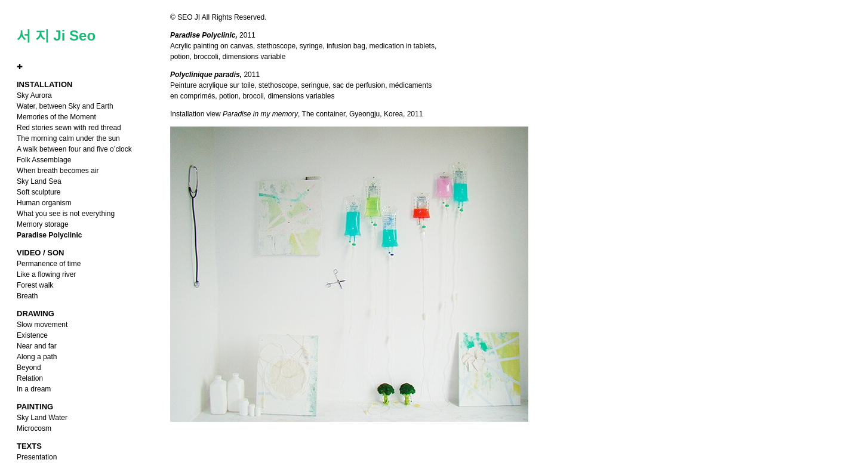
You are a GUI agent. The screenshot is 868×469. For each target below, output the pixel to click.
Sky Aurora (34, 95)
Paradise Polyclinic (49, 235)
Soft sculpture (39, 192)
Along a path (37, 357)
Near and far (37, 346)
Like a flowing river (46, 274)
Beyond (29, 368)
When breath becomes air (58, 171)
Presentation (37, 457)
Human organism (44, 203)
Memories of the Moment (56, 117)
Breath (27, 296)
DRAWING (36, 314)
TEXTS (29, 446)
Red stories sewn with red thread (69, 128)
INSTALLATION (44, 84)
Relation (30, 378)
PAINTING (35, 407)
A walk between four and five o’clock (74, 149)
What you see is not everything (66, 214)
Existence (32, 335)
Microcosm (34, 428)
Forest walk (35, 285)
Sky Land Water (42, 418)
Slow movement (42, 325)
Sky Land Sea (39, 181)
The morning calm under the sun (68, 138)
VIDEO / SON (40, 253)
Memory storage (43, 224)
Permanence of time (49, 264)
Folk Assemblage (44, 160)
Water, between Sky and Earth (65, 106)
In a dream (34, 389)
